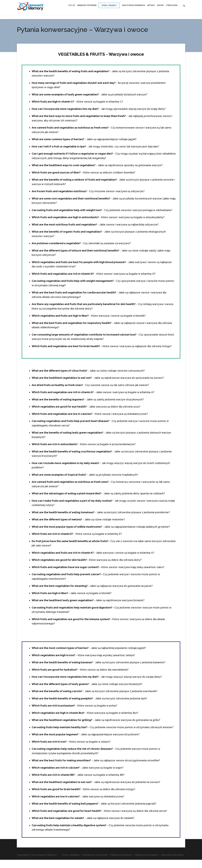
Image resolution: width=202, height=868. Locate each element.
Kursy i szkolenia (71, 858)
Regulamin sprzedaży (146, 858)
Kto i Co (72, 7)
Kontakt (160, 7)
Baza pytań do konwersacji (134, 7)
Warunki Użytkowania (172, 858)
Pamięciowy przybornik (87, 7)
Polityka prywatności (121, 858)
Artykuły (151, 7)
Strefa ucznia (172, 7)
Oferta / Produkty (109, 7)
